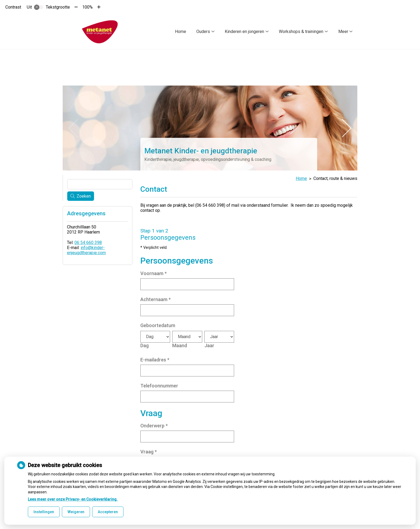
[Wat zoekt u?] (100, 183)
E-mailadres (155, 358)
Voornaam (153, 272)
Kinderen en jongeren (244, 32)
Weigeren (76, 512)
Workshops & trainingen (301, 32)
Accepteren (108, 512)
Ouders (203, 32)
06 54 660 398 (88, 241)
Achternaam (155, 298)
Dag (145, 344)
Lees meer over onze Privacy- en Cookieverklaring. (73, 499)
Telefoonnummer (159, 384)
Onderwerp (154, 425)
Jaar (209, 344)
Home (181, 32)
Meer (343, 32)
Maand (180, 344)
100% (87, 7)
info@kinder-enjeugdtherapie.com (86, 249)
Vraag (149, 451)
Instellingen (44, 512)
